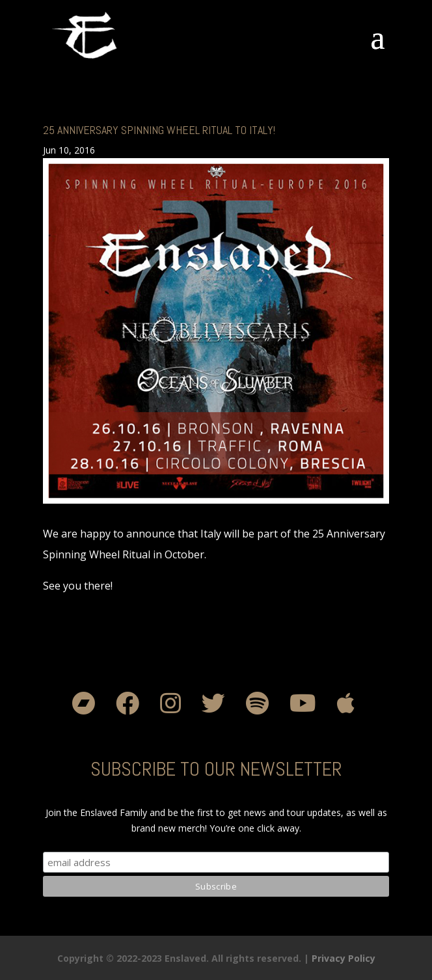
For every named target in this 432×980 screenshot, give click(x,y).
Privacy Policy (344, 958)
